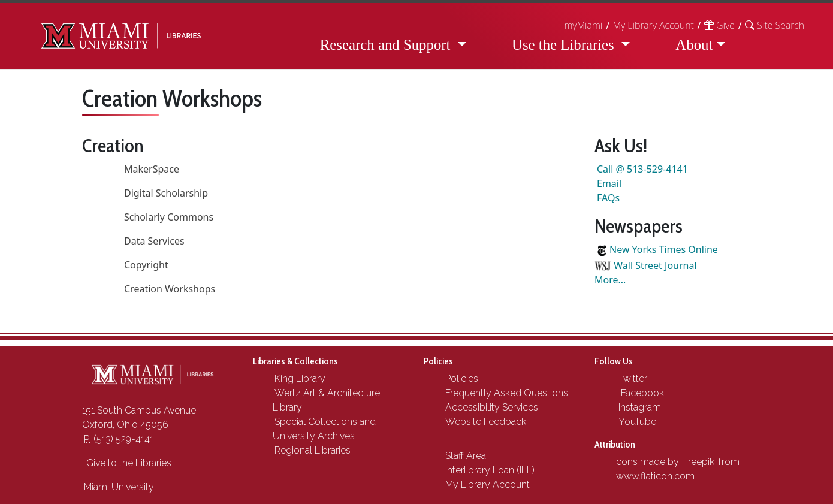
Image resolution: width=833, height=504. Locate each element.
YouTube (636, 422)
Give (719, 25)
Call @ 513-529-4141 (642, 169)
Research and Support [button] (387, 45)
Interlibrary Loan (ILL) (490, 470)
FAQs (608, 198)
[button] (775, 25)
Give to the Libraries (128, 463)
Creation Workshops (170, 289)
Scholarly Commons (169, 217)
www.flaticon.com (655, 476)
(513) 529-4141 (119, 439)
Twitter (632, 378)
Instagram (639, 407)
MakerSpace (152, 169)
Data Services (154, 241)
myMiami (583, 25)
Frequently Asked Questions (507, 393)
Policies (462, 378)
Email (609, 183)
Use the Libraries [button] (565, 45)
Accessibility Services (492, 407)
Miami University (119, 487)
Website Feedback (486, 422)
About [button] (694, 45)
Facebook (640, 393)
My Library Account (653, 25)
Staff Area (466, 456)
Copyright (146, 265)
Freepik (699, 462)
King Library (300, 378)
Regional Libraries (313, 450)
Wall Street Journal (655, 265)
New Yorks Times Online (664, 249)
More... (610, 280)
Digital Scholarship (166, 193)
